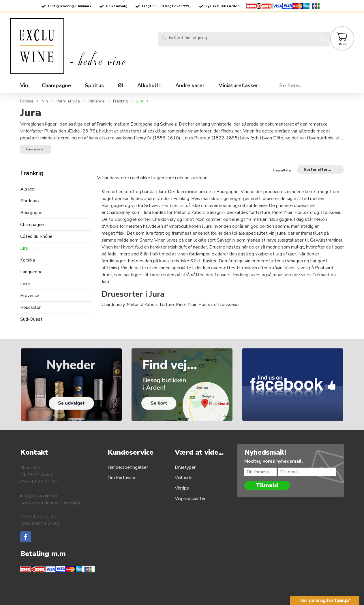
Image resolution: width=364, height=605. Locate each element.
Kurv (343, 44)
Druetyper (185, 467)
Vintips (182, 488)
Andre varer (190, 85)
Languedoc (31, 272)
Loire (25, 284)
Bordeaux (30, 201)
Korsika (28, 260)
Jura (24, 248)
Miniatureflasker (238, 85)
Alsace (27, 189)
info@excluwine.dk (39, 496)
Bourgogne (31, 213)
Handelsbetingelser (128, 467)
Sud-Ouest (31, 319)
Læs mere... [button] (36, 149)
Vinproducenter (190, 498)
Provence (30, 296)
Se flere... (291, 85)
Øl (121, 85)
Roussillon (31, 308)
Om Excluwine (122, 478)
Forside (27, 101)
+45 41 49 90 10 (38, 516)
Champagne (32, 225)
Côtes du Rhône (36, 237)
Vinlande (184, 478)
